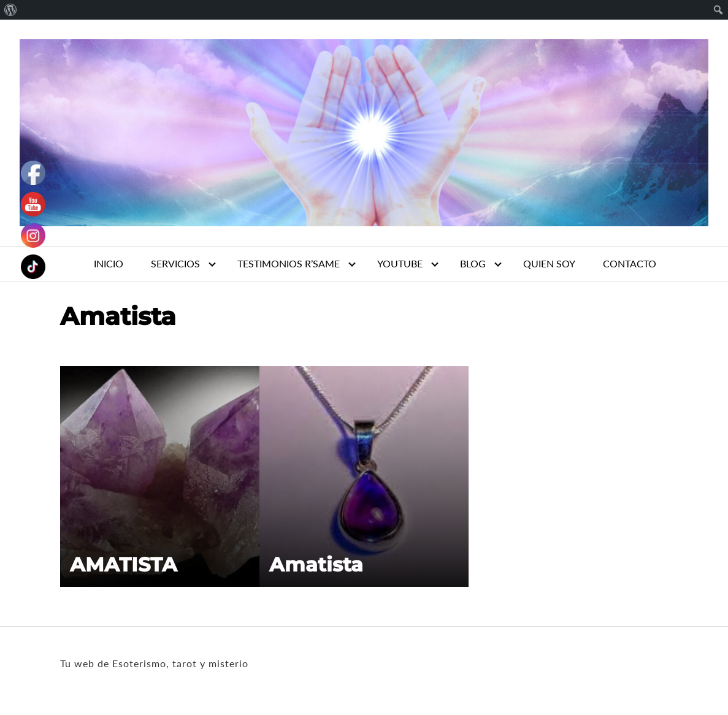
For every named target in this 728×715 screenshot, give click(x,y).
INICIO (109, 263)
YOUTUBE (400, 263)
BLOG (473, 263)
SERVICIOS (175, 263)
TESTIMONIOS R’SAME (289, 263)
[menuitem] (11, 10)
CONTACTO (630, 263)
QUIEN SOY (549, 263)
